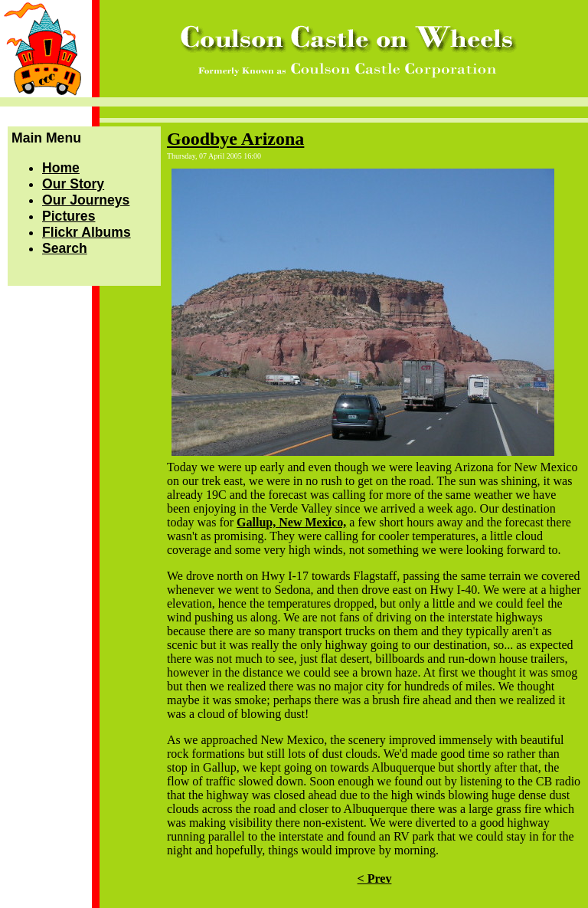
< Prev (375, 878)
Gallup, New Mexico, (291, 522)
